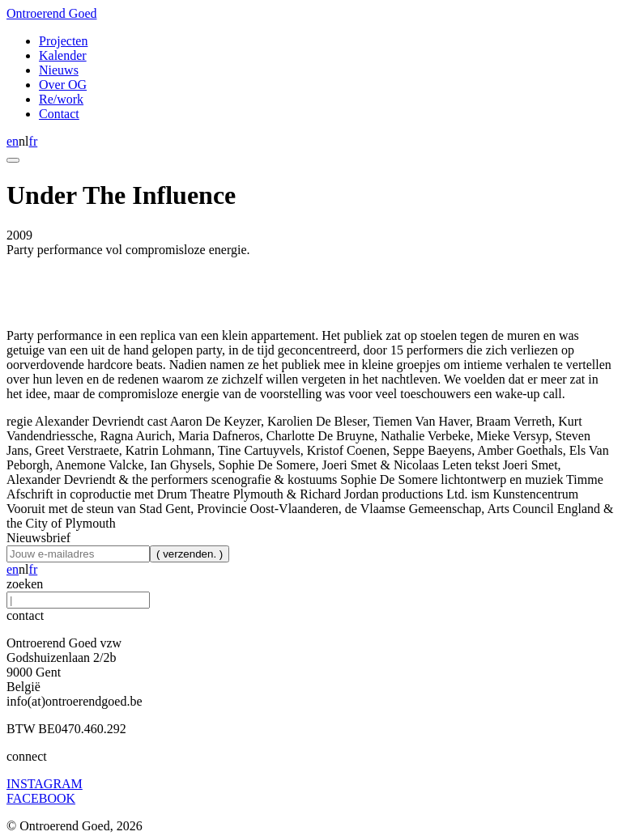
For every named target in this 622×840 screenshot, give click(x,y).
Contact (59, 114)
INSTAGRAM (45, 784)
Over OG (63, 85)
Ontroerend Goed (52, 13)
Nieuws (59, 70)
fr (34, 141)
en (13, 141)
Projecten (63, 41)
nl (23, 141)
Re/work (61, 99)
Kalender (63, 55)
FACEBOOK (41, 798)
